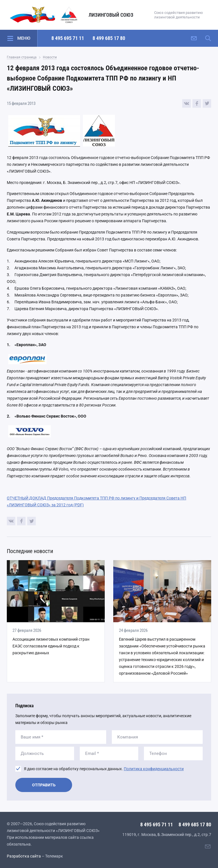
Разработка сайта (24, 856)
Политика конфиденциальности (154, 769)
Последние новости (30, 551)
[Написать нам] (194, 38)
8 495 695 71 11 (68, 38)
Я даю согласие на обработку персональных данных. (104, 769)
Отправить (44, 785)
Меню (24, 38)
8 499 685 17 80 (109, 38)
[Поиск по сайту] (208, 38)
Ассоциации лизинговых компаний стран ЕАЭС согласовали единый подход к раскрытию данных (51, 646)
